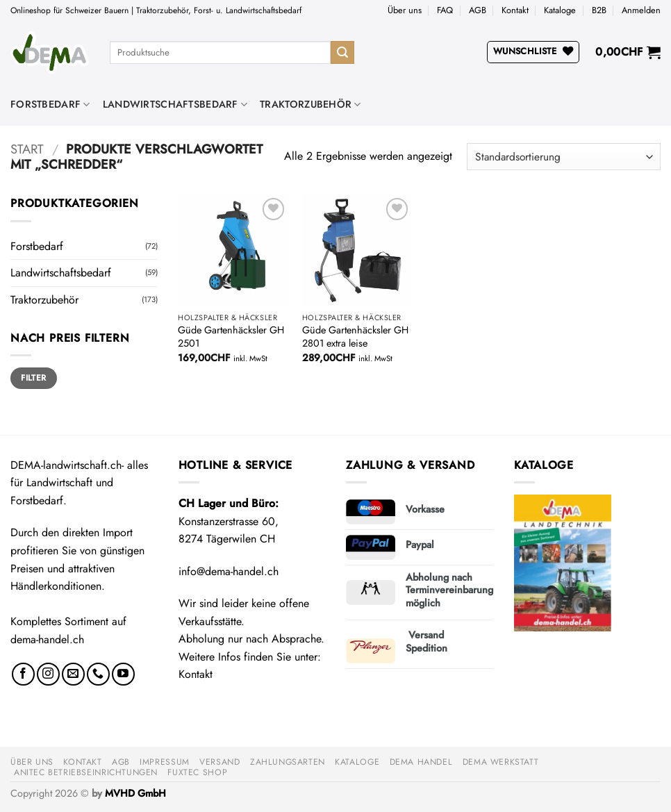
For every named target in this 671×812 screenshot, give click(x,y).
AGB (478, 10)
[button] (641, 10)
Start (27, 149)
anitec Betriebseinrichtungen (86, 772)
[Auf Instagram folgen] (48, 674)
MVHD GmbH (135, 793)
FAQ (445, 10)
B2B (599, 10)
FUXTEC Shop (197, 772)
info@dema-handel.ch (229, 571)
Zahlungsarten (288, 762)
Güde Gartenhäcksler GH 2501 (231, 337)
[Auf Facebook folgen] (23, 674)
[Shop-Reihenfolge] (564, 157)
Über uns (405, 10)
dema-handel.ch (47, 639)
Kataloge (560, 10)
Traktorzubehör (310, 104)
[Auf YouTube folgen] (123, 674)
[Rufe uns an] (98, 674)
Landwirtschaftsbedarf (175, 104)
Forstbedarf (50, 104)
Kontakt (515, 10)
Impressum (165, 762)
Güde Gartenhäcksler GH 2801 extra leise (355, 337)
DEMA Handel (421, 762)
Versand (219, 762)
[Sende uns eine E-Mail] (73, 674)
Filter (33, 378)
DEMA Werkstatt (501, 762)
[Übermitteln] (342, 53)
